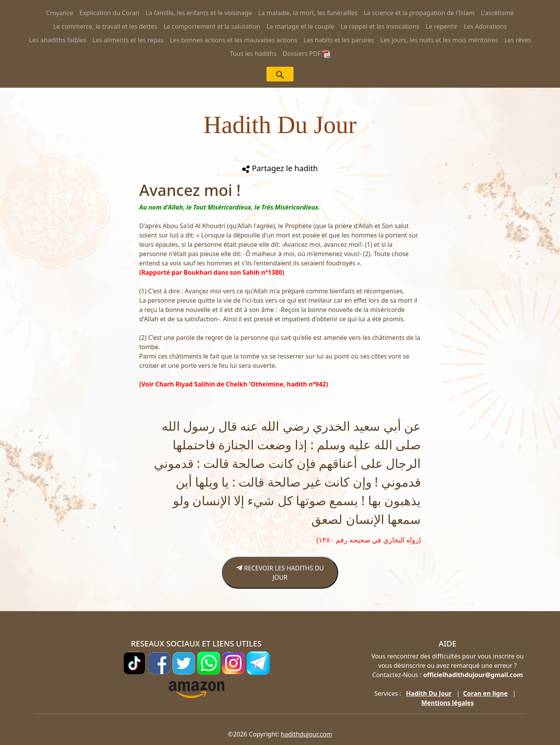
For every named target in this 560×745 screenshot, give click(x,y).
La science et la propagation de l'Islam (419, 13)
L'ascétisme (497, 13)
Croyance (60, 13)
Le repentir (441, 26)
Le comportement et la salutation (212, 26)
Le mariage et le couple (300, 26)
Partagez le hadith (280, 168)
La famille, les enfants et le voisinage (199, 13)
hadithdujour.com (307, 734)
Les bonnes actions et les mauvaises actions (234, 40)
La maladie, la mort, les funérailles (308, 13)
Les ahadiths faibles (58, 40)
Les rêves (518, 40)
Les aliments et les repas (128, 40)
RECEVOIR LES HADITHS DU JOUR (280, 573)
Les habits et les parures (339, 40)
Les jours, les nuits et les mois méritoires (439, 40)
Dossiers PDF (306, 54)
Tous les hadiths (253, 54)
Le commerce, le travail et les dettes (105, 26)
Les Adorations (485, 26)
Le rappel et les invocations (380, 26)
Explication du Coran (110, 13)
